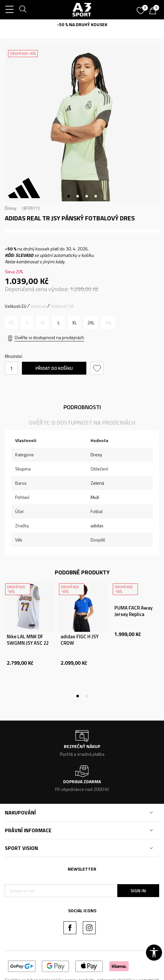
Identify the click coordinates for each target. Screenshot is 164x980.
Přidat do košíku (54, 368)
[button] (98, 368)
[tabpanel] (82, 124)
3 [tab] (87, 196)
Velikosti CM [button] (62, 306)
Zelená (97, 483)
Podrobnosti (82, 407)
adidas (97, 525)
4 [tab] (96, 196)
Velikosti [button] (39, 306)
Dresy (11, 208)
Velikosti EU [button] (16, 306)
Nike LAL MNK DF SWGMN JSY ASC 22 (28, 640)
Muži (95, 497)
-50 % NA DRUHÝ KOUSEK (82, 24)
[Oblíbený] (141, 8)
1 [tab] (69, 196)
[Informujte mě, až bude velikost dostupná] (11, 323)
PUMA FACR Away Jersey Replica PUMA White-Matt (135, 614)
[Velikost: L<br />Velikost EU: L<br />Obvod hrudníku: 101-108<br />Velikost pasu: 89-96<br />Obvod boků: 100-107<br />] (58, 323)
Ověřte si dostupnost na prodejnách (49, 337)
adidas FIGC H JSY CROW (80, 640)
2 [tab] (78, 196)
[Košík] (154, 11)
